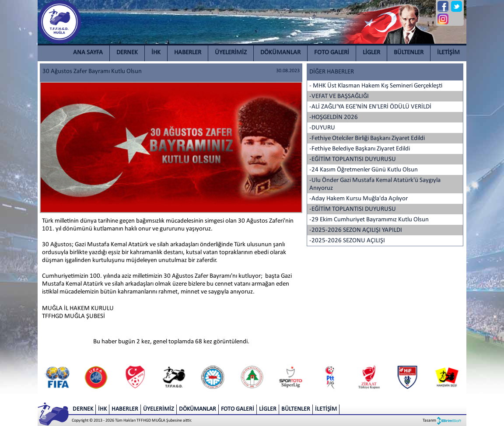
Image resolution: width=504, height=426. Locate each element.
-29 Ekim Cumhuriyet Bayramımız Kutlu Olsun (369, 220)
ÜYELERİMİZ (231, 53)
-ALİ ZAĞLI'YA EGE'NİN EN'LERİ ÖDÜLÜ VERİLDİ (370, 107)
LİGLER (371, 53)
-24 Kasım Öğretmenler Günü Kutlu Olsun (364, 170)
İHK (156, 53)
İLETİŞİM (448, 53)
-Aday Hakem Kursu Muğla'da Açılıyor (359, 199)
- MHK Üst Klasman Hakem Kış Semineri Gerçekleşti (376, 86)
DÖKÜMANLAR (280, 53)
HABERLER (188, 53)
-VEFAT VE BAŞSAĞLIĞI (339, 96)
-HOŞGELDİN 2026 (334, 117)
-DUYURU (322, 128)
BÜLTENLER (409, 53)
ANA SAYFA (88, 53)
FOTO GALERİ (332, 53)
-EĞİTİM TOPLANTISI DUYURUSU (353, 159)
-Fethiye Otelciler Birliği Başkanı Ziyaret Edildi (367, 138)
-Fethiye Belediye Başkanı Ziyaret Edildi (360, 149)
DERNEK (127, 53)
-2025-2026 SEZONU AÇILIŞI (347, 241)
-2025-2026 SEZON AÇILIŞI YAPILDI (356, 230)
